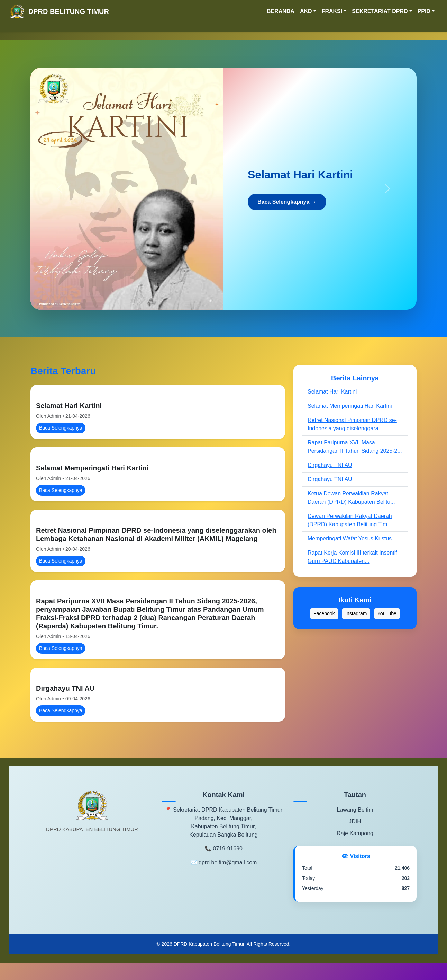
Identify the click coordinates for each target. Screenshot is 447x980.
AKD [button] (306, 11)
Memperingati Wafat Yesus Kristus (350, 538)
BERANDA (281, 11)
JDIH (355, 822)
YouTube (387, 613)
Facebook (324, 613)
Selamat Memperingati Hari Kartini (92, 468)
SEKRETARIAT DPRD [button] (380, 11)
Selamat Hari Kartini (69, 406)
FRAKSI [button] (332, 11)
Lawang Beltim (355, 810)
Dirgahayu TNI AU (65, 688)
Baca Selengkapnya (61, 428)
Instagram (356, 613)
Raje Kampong (355, 833)
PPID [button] (424, 11)
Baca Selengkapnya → (287, 202)
